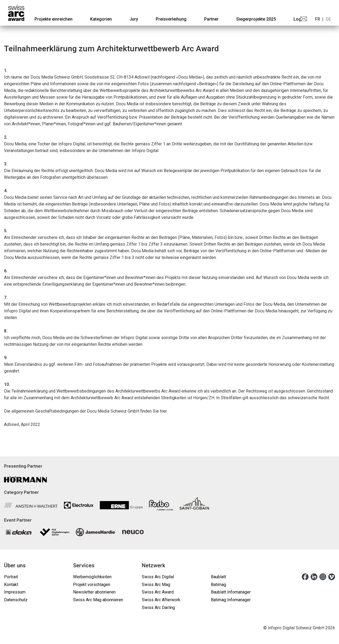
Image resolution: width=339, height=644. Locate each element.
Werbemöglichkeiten (92, 577)
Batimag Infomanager (231, 600)
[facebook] (305, 577)
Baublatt (218, 577)
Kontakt (11, 585)
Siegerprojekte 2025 (256, 19)
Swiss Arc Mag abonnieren (98, 600)
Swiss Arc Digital (158, 577)
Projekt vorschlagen (92, 585)
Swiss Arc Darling (158, 608)
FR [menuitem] (317, 19)
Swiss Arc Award (158, 592)
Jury (134, 19)
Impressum (15, 592)
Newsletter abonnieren (94, 592)
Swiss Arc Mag (156, 585)
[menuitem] (54, 19)
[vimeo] (332, 577)
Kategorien (101, 19)
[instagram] (323, 577)
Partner (211, 19)
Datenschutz (16, 600)
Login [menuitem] (299, 19)
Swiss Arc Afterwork (161, 600)
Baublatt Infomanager (231, 592)
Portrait (11, 577)
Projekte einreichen (54, 19)
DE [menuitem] (328, 19)
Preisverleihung (171, 19)
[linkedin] (314, 577)
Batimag (218, 585)
